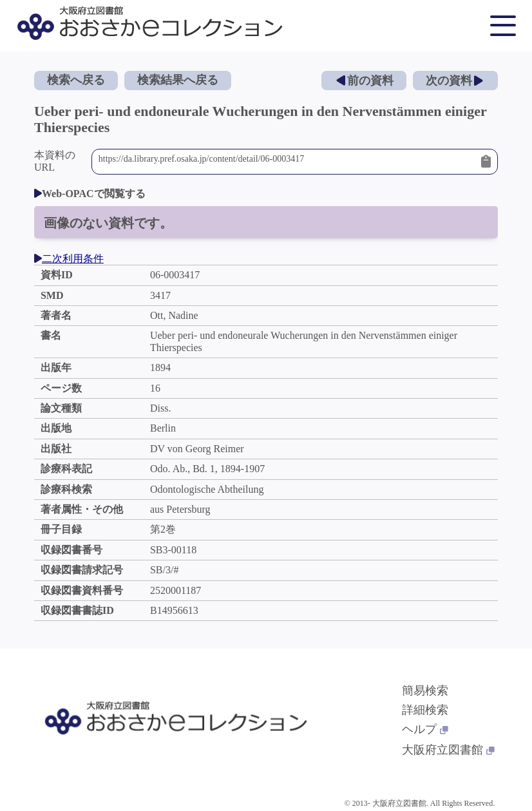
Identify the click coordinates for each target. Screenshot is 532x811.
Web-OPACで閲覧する (90, 194)
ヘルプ (425, 729)
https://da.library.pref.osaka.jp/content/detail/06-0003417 (287, 162)
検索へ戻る (76, 80)
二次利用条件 (69, 259)
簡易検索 (425, 691)
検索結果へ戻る (178, 80)
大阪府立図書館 (448, 750)
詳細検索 (425, 710)
